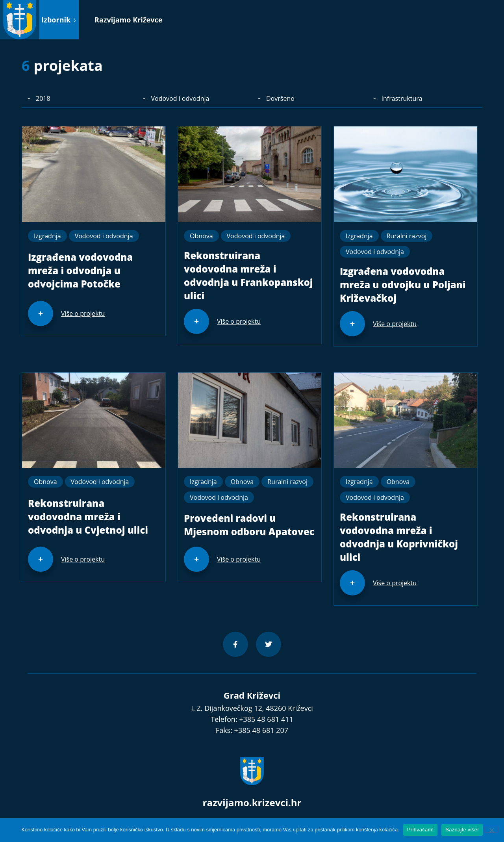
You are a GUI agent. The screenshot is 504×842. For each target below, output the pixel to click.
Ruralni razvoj (407, 236)
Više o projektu (83, 313)
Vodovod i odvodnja (104, 236)
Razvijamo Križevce (128, 20)
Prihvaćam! (421, 830)
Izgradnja (47, 236)
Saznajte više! (462, 830)
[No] (491, 829)
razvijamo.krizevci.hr (252, 802)
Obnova (201, 236)
